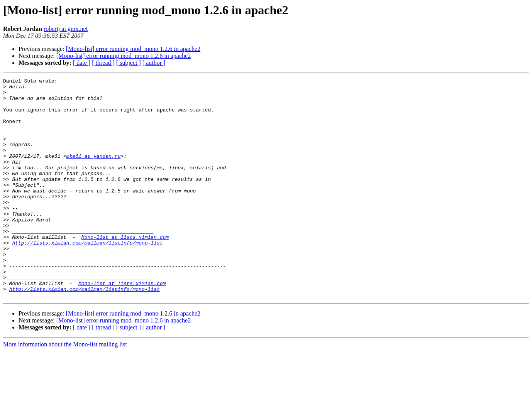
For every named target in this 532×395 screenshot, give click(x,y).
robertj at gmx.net (66, 29)
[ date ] (82, 63)
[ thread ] (103, 63)
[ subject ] (129, 63)
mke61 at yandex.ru (93, 172)
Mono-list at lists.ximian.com (125, 269)
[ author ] (154, 63)
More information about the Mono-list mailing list (65, 388)
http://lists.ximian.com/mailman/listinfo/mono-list (87, 276)
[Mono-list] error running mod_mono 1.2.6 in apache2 (133, 49)
